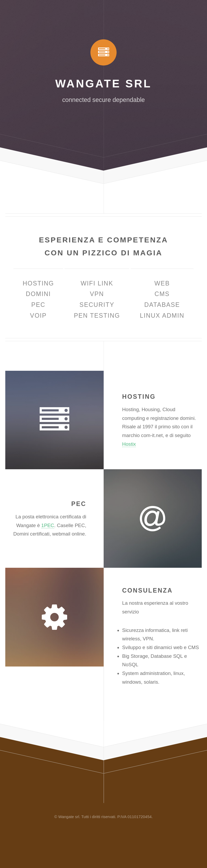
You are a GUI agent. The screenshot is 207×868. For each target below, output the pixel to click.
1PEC (48, 525)
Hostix (129, 444)
